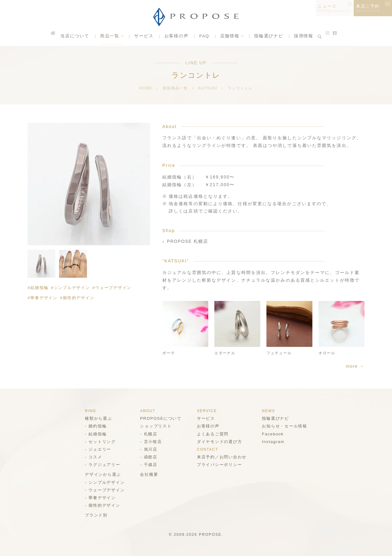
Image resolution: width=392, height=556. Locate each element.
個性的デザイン (80, 298)
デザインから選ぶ (101, 474)
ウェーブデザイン (115, 288)
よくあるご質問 (213, 434)
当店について (78, 37)
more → (355, 366)
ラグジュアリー (103, 465)
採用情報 (301, 37)
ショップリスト (155, 426)
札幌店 (149, 434)
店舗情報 (229, 37)
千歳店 (149, 465)
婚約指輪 (96, 426)
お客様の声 (176, 37)
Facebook (274, 434)
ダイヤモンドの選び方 (220, 442)
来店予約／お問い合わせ (222, 457)
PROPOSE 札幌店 (188, 241)
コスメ (93, 457)
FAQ (204, 37)
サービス (145, 37)
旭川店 (149, 449)
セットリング (100, 442)
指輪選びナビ (267, 37)
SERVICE (207, 411)
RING (89, 411)
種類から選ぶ (97, 418)
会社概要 (148, 474)
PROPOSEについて (160, 418)
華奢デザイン (44, 298)
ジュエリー (98, 449)
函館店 (149, 457)
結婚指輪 (40, 288)
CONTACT (208, 449)
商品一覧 (111, 37)
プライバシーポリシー (220, 465)
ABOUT (147, 411)
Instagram (275, 442)
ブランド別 (94, 515)
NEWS (270, 411)
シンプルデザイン (73, 288)
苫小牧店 (152, 442)
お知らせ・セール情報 (286, 426)
